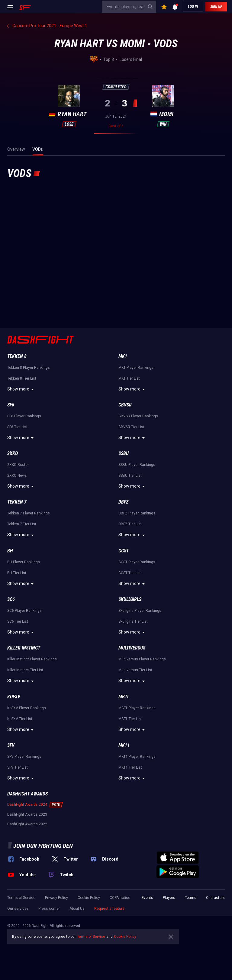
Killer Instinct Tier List (25, 670)
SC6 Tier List (18, 621)
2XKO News (17, 476)
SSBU (124, 453)
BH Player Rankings (24, 562)
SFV (11, 745)
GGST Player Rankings (137, 562)
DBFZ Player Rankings (137, 513)
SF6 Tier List (17, 427)
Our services (18, 909)
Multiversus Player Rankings (142, 659)
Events (147, 898)
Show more (21, 389)
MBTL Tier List (130, 719)
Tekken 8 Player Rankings (29, 368)
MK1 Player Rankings (136, 368)
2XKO (13, 453)
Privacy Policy (56, 898)
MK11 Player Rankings (137, 757)
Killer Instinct (24, 648)
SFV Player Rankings (24, 757)
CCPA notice (120, 898)
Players (169, 898)
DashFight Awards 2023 (27, 814)
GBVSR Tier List (131, 427)
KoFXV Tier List (20, 719)
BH (10, 551)
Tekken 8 (17, 356)
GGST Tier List (130, 573)
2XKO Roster (18, 465)
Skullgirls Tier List (133, 621)
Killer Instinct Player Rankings (32, 659)
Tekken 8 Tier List (22, 378)
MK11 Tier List (130, 767)
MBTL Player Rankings (137, 708)
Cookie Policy (89, 898)
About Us (77, 909)
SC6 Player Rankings (24, 611)
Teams (191, 898)
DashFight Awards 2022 (27, 824)
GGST (124, 551)
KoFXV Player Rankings (27, 708)
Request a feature (109, 909)
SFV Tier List (18, 767)
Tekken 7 (17, 502)
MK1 (123, 356)
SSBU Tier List (130, 476)
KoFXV (14, 697)
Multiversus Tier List (135, 670)
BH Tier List (17, 573)
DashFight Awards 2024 (27, 805)
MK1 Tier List (129, 378)
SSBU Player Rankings (137, 465)
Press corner (49, 909)
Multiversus (132, 648)
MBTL (124, 697)
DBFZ (123, 502)
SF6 (11, 405)
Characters (215, 898)
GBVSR (125, 405)
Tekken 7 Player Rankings (29, 513)
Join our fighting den (43, 846)
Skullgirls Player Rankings (140, 611)
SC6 (11, 599)
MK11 (124, 745)
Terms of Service (21, 898)
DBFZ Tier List (130, 524)
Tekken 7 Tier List (22, 524)
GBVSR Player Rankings (138, 416)
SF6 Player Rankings (24, 416)
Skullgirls (130, 599)
